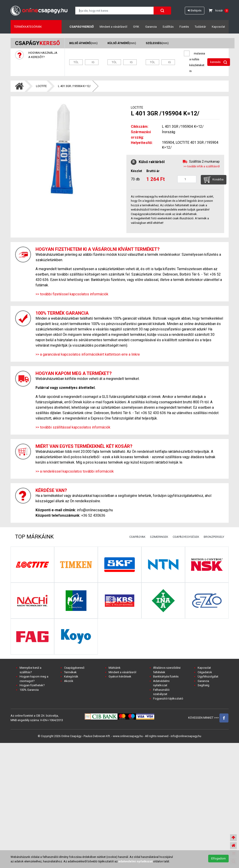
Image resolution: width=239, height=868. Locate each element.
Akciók (69, 681)
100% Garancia (29, 690)
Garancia (151, 27)
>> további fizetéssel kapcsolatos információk (72, 294)
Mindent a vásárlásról (113, 27)
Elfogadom (218, 858)
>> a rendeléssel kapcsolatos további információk (75, 471)
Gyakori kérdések (120, 676)
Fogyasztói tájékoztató (168, 699)
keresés (219, 62)
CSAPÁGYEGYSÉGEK (186, 537)
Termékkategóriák (28, 27)
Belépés (195, 10)
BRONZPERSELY (214, 537)
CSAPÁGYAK (137, 537)
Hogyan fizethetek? (32, 685)
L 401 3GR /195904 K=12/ (74, 86)
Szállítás (168, 27)
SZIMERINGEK (159, 537)
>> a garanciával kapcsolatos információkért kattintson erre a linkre (88, 354)
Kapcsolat (218, 27)
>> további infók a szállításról (202, 166)
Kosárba (214, 180)
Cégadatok (205, 672)
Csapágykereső (82, 27)
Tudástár (200, 27)
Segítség (203, 685)
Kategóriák (71, 676)
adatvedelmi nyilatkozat (135, 861)
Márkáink (115, 668)
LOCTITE (41, 86)
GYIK (136, 27)
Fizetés (184, 27)
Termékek (70, 672)
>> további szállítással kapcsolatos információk (73, 427)
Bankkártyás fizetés (166, 676)
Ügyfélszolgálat (208, 676)
